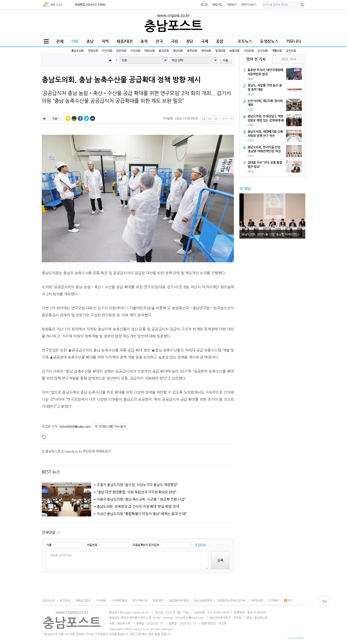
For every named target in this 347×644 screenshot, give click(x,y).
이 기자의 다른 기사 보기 (110, 427)
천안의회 (93, 51)
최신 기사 (289, 59)
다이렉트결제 (119, 600)
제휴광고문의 (83, 600)
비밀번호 (92, 545)
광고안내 (65, 600)
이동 (226, 60)
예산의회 (178, 51)
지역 (105, 41)
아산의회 (107, 51)
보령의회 (234, 51)
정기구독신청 (140, 600)
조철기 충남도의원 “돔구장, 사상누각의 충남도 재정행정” (137, 485)
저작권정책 (257, 600)
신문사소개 (48, 600)
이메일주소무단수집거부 (231, 600)
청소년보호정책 (203, 600)
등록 (220, 560)
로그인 (204, 4)
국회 (174, 41)
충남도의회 (78, 51)
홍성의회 (164, 51)
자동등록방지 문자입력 (146, 545)
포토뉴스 (245, 41)
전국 (159, 41)
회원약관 (158, 600)
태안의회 (150, 51)
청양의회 (220, 51)
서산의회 (135, 51)
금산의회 (291, 51)
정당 (189, 41)
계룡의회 (277, 51)
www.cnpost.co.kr (136, 612)
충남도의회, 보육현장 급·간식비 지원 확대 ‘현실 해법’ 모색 (138, 507)
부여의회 (206, 51)
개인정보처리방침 (178, 600)
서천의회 (249, 51)
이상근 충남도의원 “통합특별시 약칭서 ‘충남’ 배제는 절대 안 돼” (142, 514)
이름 (49, 545)
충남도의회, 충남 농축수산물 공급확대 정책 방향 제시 (121, 79)
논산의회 (263, 51)
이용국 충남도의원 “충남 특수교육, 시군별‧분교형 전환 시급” (141, 499)
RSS (288, 600)
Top (324, 601)
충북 (144, 41)
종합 (220, 41)
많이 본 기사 (256, 59)
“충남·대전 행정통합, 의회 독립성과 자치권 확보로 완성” (137, 492)
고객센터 (274, 600)
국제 (205, 41)
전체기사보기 (249, 4)
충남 (90, 41)
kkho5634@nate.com (75, 426)
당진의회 (121, 51)
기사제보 (101, 600)
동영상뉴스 (269, 41)
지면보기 (232, 4)
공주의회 (192, 51)
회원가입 (217, 4)
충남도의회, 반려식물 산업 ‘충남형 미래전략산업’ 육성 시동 (273, 234)
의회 (75, 41)
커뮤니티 (293, 41)
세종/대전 (124, 41)
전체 (60, 41)
